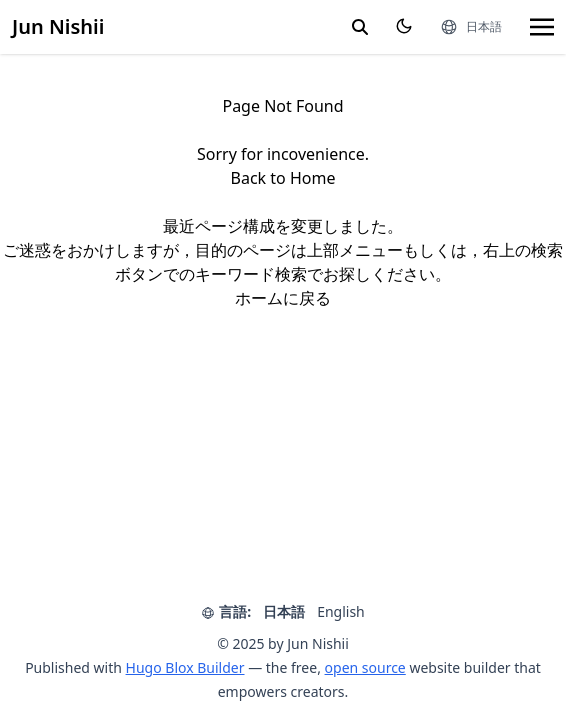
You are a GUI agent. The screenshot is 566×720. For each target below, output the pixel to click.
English (341, 611)
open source (365, 667)
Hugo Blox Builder (185, 667)
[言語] (471, 27)
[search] (360, 27)
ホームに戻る (283, 298)
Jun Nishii (58, 26)
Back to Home (283, 178)
